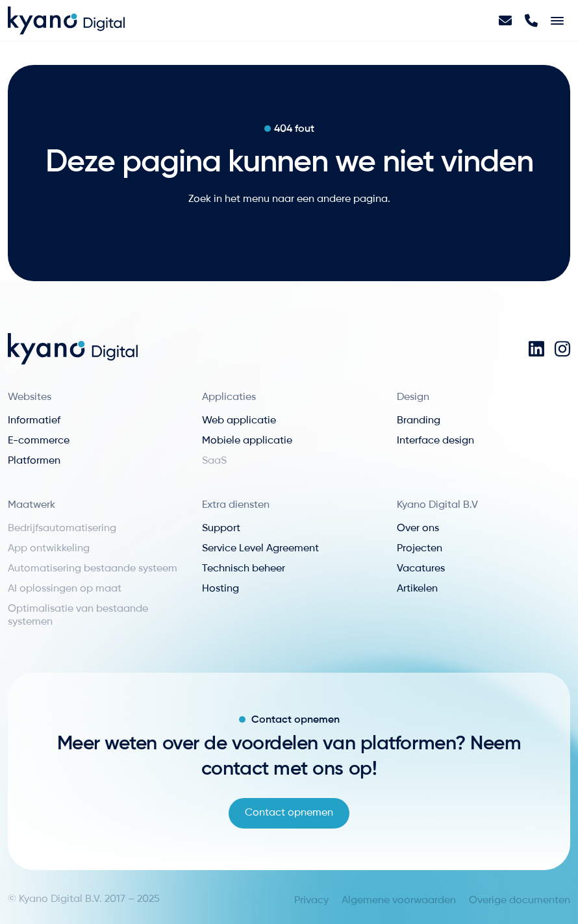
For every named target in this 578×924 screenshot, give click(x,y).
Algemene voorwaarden (399, 901)
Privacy (311, 901)
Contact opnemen (289, 813)
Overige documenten (520, 901)
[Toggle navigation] (557, 21)
